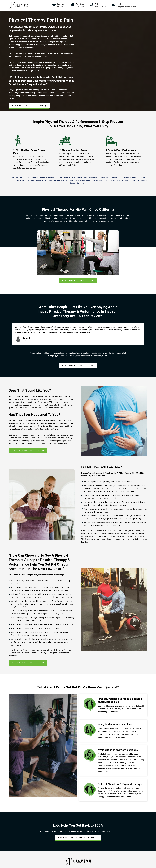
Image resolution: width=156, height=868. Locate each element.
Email (119, 4)
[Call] (92, 5)
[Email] (113, 5)
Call (96, 4)
